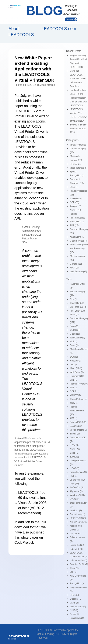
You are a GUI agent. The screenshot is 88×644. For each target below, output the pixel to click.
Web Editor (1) (77, 372)
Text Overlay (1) (78, 338)
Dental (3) (75, 614)
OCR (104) (75, 330)
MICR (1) (74, 268)
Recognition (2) (77, 222)
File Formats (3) (78, 218)
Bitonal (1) (75, 434)
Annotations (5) (77, 237)
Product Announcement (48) (77, 411)
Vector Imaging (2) (79, 430)
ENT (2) (74, 388)
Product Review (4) (79, 384)
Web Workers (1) (78, 607)
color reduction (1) (79, 560)
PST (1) (74, 476)
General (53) (76, 264)
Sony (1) (74, 326)
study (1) (74, 403)
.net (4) (73, 214)
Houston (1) (75, 361)
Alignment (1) (76, 491)
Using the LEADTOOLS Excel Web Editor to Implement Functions (78, 79)
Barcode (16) (76, 199)
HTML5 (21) (76, 164)
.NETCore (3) (76, 549)
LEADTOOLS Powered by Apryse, (56, 630)
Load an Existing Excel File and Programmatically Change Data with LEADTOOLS (78, 98)
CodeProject (24, 543)
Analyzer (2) (76, 206)
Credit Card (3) (77, 303)
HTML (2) (74, 595)
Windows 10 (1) (77, 495)
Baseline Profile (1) (79, 564)
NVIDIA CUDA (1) (78, 522)
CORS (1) (75, 391)
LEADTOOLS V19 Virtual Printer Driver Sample (30, 461)
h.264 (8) (74, 445)
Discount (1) (76, 599)
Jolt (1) (73, 572)
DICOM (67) (76, 534)
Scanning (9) (76, 426)
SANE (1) (74, 457)
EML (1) (74, 380)
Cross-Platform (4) (79, 399)
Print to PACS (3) (78, 422)
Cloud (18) (75, 334)
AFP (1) (74, 418)
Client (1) (74, 568)
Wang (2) (74, 603)
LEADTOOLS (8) (78, 518)
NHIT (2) (74, 610)
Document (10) (77, 376)
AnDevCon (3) (77, 487)
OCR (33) (75, 202)
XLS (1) (74, 342)
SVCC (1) (75, 499)
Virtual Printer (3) (78, 145)
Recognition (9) (77, 584)
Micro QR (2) (76, 368)
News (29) (75, 449)
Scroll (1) (74, 453)
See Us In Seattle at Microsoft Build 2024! (78, 129)
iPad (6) (74, 365)
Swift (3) (74, 357)
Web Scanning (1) (78, 272)
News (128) (75, 210)
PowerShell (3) (77, 545)
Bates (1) (74, 345)
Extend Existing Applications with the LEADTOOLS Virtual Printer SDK (32, 235)
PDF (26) (74, 225)
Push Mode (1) (77, 618)
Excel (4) (74, 187)
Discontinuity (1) (78, 514)
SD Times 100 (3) (78, 307)
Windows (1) (76, 511)
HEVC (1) (75, 468)
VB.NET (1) (75, 395)
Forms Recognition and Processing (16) (79, 248)
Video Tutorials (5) (79, 168)
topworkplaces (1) (78, 472)
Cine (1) (74, 299)
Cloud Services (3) (79, 241)
